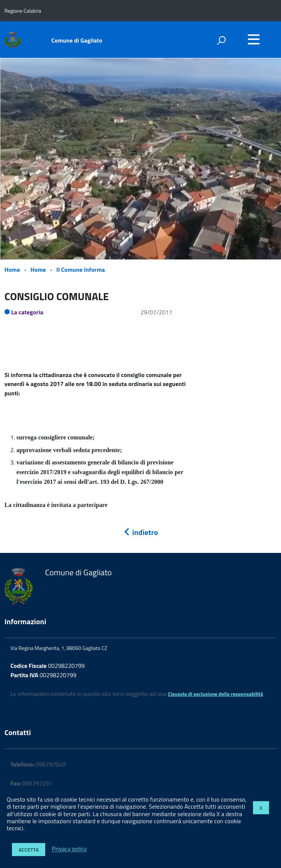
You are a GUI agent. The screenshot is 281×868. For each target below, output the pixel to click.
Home (12, 270)
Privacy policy (69, 849)
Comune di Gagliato (77, 40)
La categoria (27, 312)
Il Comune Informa (81, 270)
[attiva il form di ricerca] (221, 40)
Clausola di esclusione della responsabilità (215, 694)
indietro (140, 532)
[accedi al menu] (254, 39)
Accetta (29, 850)
